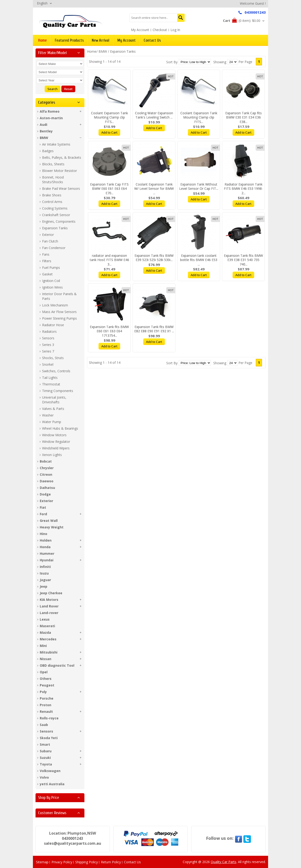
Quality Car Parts (224, 862)
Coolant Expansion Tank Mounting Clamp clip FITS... (109, 117)
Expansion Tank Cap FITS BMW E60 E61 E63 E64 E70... (109, 189)
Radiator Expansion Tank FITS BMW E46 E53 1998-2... (243, 189)
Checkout (160, 30)
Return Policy (111, 862)
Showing (220, 62)
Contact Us (132, 862)
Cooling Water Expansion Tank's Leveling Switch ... (154, 115)
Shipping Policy (87, 862)
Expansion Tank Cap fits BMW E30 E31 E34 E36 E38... (244, 117)
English (42, 3)
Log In (175, 30)
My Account (140, 30)
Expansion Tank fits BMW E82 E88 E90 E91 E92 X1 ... (154, 329)
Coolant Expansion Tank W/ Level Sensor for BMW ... (154, 189)
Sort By (172, 62)
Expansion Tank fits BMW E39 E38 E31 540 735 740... (243, 260)
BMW (103, 51)
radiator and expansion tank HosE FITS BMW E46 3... (109, 260)
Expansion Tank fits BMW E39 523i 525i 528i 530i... (154, 258)
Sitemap (42, 862)
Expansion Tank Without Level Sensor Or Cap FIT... (199, 186)
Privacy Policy (62, 862)
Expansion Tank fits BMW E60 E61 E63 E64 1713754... (109, 331)
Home (92, 51)
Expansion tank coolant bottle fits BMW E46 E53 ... (199, 260)
